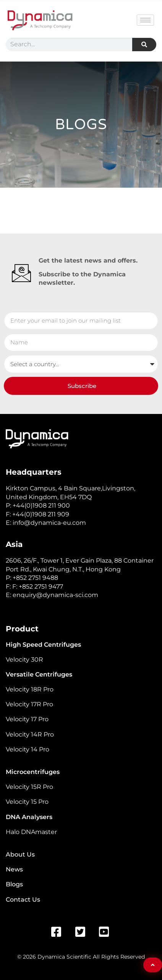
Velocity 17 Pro (27, 719)
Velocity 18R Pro (30, 689)
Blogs (14, 884)
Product (22, 629)
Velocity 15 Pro (27, 802)
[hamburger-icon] (145, 20)
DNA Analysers (29, 817)
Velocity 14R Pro (30, 734)
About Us (20, 854)
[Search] (144, 45)
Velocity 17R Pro (29, 704)
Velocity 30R (24, 660)
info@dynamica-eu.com (49, 523)
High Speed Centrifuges (43, 645)
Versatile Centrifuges (39, 674)
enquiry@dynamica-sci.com (55, 595)
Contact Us (23, 900)
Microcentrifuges (33, 772)
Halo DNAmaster (31, 832)
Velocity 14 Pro (28, 749)
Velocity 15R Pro (29, 787)
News (14, 869)
